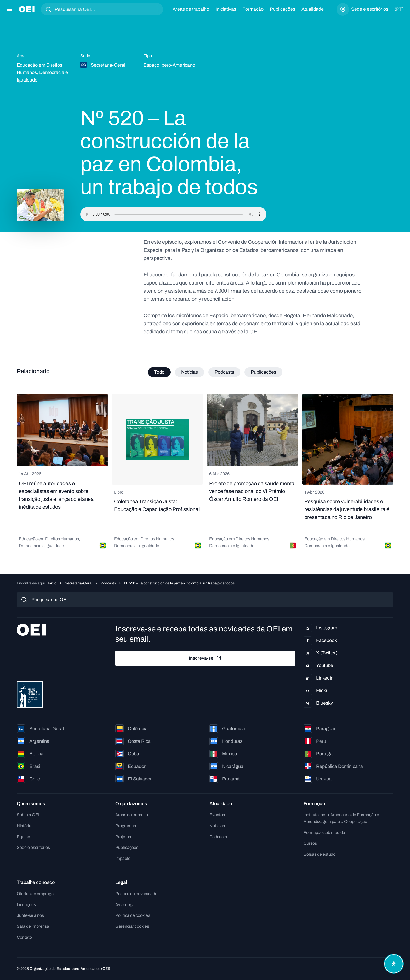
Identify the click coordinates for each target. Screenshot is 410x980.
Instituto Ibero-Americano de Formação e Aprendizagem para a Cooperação (341, 818)
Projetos (123, 837)
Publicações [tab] (263, 372)
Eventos (217, 815)
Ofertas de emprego (35, 894)
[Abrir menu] (9, 9)
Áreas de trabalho (191, 9)
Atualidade (313, 9)
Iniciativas (226, 9)
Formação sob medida (324, 833)
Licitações (26, 905)
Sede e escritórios (33, 847)
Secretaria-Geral (79, 583)
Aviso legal (126, 905)
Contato (24, 937)
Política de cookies (133, 915)
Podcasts (108, 583)
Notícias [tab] (190, 372)
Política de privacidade (136, 894)
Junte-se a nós (30, 915)
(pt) (399, 9)
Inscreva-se (205, 658)
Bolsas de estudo (320, 854)
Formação (253, 9)
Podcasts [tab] (224, 372)
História (24, 826)
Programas (126, 826)
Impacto (123, 858)
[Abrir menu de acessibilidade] (394, 964)
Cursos (310, 843)
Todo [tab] (159, 372)
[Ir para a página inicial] (27, 9)
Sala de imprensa (33, 926)
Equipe (23, 837)
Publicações (283, 9)
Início (52, 583)
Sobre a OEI (28, 815)
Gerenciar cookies (132, 926)
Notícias (217, 826)
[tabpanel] (205, 474)
